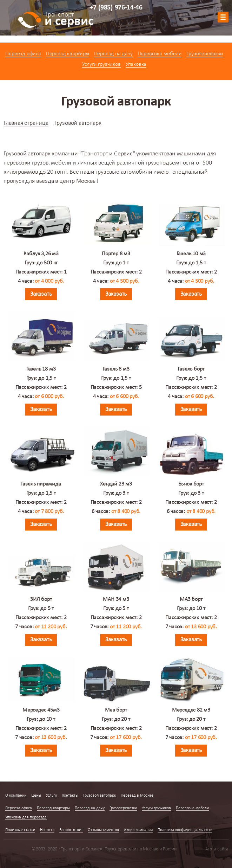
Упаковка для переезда (26, 817)
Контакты (70, 796)
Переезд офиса (23, 54)
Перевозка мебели (160, 54)
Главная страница (26, 123)
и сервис (69, 20)
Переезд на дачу (113, 54)
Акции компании (138, 830)
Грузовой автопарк (100, 796)
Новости (47, 830)
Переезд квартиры (68, 54)
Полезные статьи (20, 830)
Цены (36, 796)
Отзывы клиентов (103, 830)
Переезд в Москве (137, 796)
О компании (16, 796)
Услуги (51, 796)
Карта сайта (217, 849)
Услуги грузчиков (101, 64)
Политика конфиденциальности (185, 830)
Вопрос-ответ (71, 830)
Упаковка (136, 64)
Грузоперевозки (205, 54)
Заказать (41, 294)
